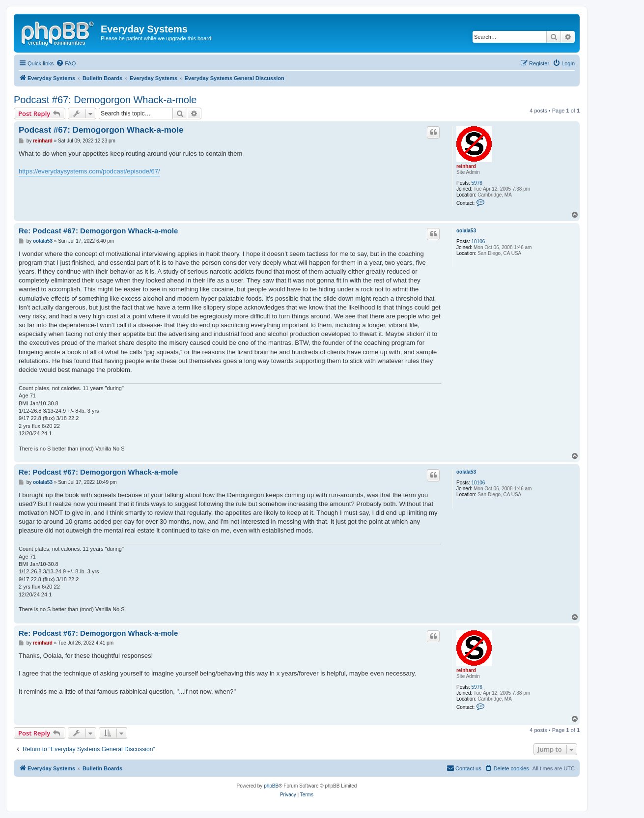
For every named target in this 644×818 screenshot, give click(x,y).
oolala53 (466, 231)
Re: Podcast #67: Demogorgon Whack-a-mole (98, 231)
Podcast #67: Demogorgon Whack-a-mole (105, 100)
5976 (477, 183)
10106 (478, 241)
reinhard (466, 166)
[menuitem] (66, 63)
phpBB (271, 786)
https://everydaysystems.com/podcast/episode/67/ (89, 171)
